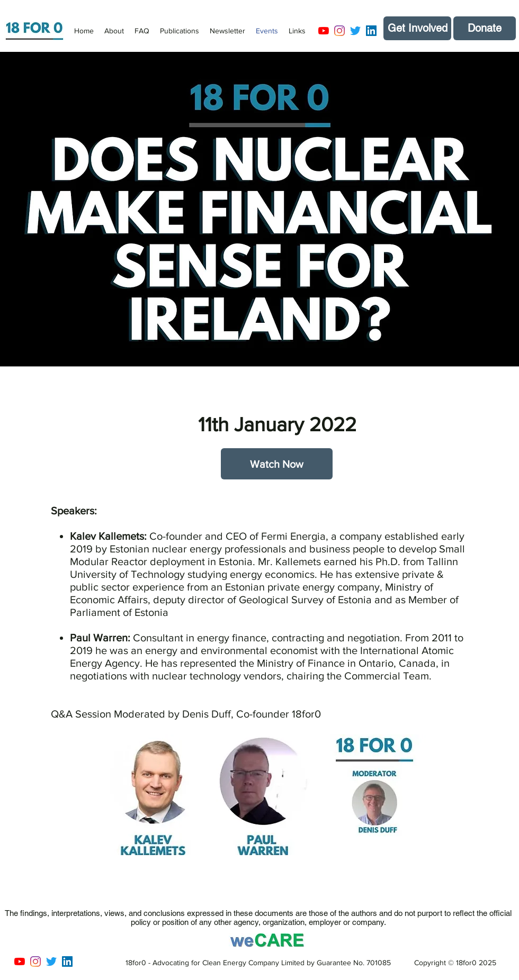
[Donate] (485, 28)
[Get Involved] (417, 28)
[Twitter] (355, 31)
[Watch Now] (277, 464)
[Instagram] (339, 31)
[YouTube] (324, 31)
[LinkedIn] (371, 31)
